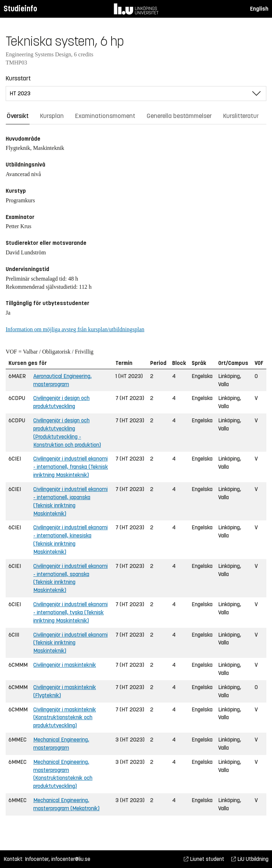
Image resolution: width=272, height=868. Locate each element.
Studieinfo (20, 9)
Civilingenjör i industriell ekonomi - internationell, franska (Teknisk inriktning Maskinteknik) (71, 467)
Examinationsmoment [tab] (105, 116)
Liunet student (204, 859)
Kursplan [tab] (52, 116)
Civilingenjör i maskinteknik (65, 665)
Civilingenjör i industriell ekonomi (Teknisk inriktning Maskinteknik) (70, 643)
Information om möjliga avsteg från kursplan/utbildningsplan (75, 329)
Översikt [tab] (18, 116)
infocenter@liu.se (71, 859)
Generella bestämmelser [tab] (179, 116)
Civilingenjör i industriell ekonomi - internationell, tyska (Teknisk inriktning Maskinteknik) (70, 612)
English (259, 9)
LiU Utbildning (250, 859)
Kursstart (18, 78)
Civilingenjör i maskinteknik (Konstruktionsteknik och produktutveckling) (65, 718)
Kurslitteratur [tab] (241, 116)
